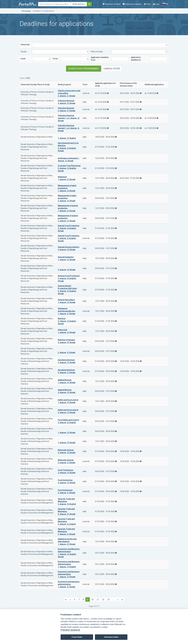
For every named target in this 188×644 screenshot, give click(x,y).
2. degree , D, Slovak (67, 270)
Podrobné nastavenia (70, 630)
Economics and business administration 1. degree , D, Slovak (69, 574)
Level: (23, 59)
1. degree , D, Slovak (67, 433)
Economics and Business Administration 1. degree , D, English (69, 564)
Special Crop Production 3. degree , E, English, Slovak (69, 238)
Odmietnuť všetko (111, 637)
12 (103, 599)
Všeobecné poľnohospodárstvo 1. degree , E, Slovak (67, 311)
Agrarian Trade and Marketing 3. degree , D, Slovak (67, 511)
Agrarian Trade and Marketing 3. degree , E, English (67, 521)
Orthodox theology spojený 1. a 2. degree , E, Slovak (69, 128)
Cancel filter (112, 69)
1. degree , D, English (67, 138)
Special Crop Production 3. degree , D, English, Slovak (69, 228)
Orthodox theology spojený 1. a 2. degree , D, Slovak (69, 118)
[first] (66, 599)
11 (98, 599)
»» (122, 599)
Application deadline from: (100, 59)
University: (25, 45)
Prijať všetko (77, 637)
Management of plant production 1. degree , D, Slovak (67, 188)
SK (166, 4)
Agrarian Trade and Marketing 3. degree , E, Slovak (67, 532)
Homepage (26, 11)
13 (108, 599)
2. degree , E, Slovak (67, 352)
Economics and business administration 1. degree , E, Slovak (69, 584)
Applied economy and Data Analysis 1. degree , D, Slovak (67, 542)
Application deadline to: (136, 59)
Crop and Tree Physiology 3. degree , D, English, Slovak (69, 168)
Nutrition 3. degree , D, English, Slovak (67, 321)
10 (92, 599)
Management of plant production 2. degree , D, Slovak (67, 198)
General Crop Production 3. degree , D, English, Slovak (69, 278)
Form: (55, 59)
